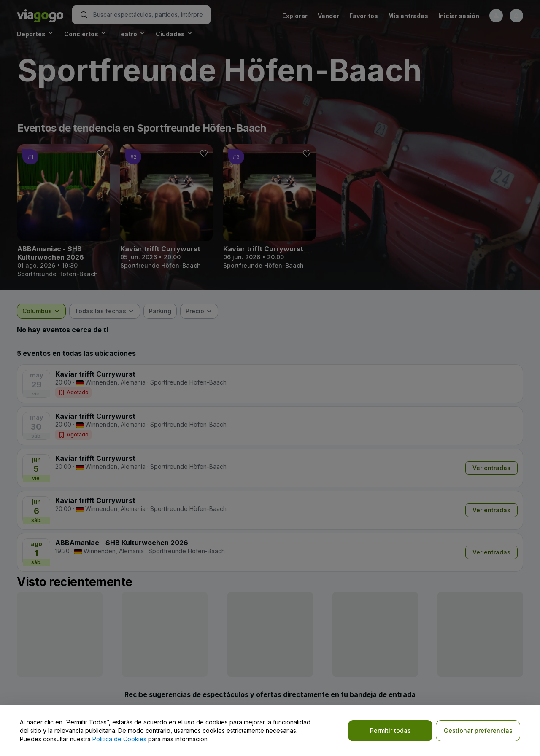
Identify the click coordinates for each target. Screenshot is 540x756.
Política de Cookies (119, 739)
